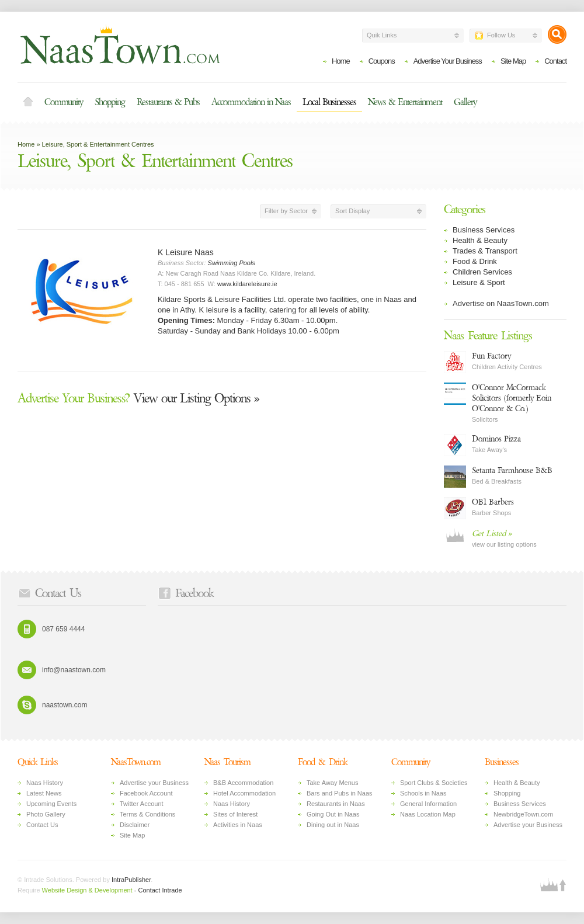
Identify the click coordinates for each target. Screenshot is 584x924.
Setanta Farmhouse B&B (512, 470)
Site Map (513, 61)
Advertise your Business (154, 783)
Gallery (465, 102)
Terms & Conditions (147, 814)
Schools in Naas (423, 793)
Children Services (482, 272)
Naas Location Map (428, 814)
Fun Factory (491, 356)
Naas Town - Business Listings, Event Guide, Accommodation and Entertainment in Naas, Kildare (120, 44)
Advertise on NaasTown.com (501, 303)
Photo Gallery (46, 814)
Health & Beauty (480, 240)
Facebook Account (146, 793)
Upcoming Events (51, 804)
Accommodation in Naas (251, 102)
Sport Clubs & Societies (434, 783)
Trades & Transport (485, 251)
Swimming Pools (232, 263)
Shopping (110, 102)
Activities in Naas (238, 825)
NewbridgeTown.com (523, 814)
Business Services (484, 230)
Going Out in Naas (333, 814)
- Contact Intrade (158, 890)
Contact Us (42, 825)
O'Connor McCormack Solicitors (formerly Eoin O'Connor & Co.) (512, 398)
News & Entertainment (405, 102)
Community (64, 102)
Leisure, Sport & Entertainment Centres (98, 144)
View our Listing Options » (138, 398)
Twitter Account (142, 804)
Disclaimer (135, 825)
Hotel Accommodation (244, 793)
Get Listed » (492, 534)
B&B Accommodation (243, 783)
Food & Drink (475, 261)
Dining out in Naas (333, 825)
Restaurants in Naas (336, 804)
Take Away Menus (332, 783)
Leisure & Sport (479, 282)
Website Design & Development (87, 890)
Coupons (382, 61)
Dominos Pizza (496, 439)
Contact (555, 61)
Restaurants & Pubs (168, 102)
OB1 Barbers (493, 502)
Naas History (45, 783)
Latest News (44, 793)
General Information (428, 804)
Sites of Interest (235, 814)
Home (341, 61)
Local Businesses (329, 102)
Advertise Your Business (448, 61)
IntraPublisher (131, 880)
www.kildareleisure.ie (247, 284)
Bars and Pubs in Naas (340, 793)
